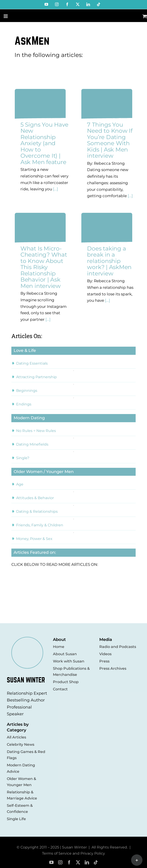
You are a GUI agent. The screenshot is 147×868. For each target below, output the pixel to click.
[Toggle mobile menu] (6, 16)
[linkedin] (87, 862)
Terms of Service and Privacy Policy (73, 853)
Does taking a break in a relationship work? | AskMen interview (109, 261)
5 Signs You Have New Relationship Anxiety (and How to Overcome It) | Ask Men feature (44, 143)
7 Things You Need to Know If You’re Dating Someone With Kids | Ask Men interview (110, 140)
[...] (55, 189)
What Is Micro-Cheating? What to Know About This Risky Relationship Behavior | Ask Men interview (44, 267)
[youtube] (51, 862)
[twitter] (78, 862)
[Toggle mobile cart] (145, 16)
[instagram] (60, 862)
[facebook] (69, 862)
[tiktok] (96, 862)
